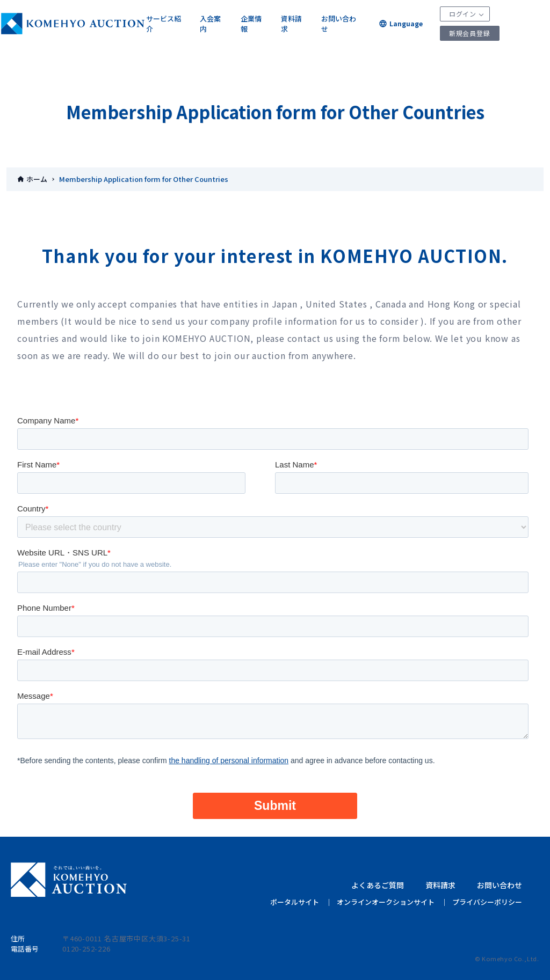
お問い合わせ (339, 24)
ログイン (463, 14)
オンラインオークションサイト (386, 902)
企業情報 (251, 24)
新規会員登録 (470, 33)
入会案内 (210, 24)
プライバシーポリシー (487, 902)
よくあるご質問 (378, 885)
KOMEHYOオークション (73, 24)
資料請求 (291, 24)
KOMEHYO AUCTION (69, 880)
